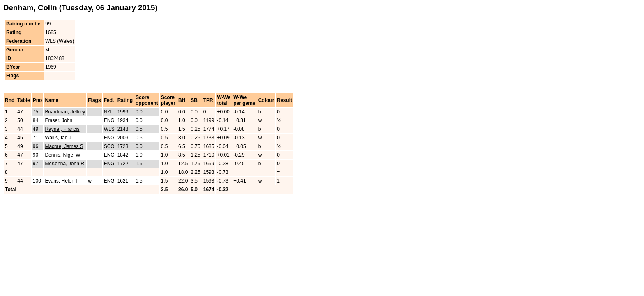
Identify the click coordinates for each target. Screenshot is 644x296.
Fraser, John (59, 120)
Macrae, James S (64, 146)
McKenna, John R (64, 164)
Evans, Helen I (61, 181)
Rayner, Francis (62, 129)
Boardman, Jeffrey (65, 112)
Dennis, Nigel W (62, 155)
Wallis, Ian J (58, 138)
